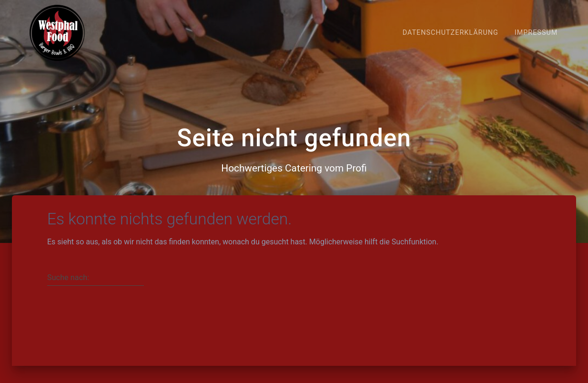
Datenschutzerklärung (451, 33)
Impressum (536, 33)
